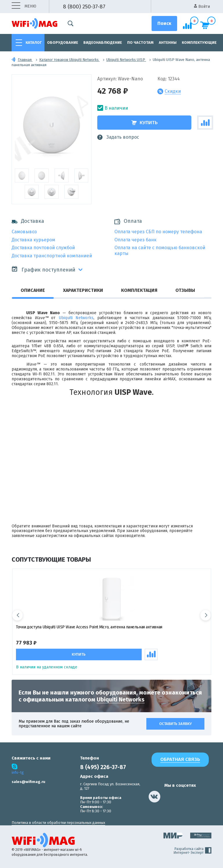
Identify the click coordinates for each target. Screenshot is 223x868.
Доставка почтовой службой (43, 248)
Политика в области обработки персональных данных (58, 823)
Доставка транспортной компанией (52, 256)
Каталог (34, 43)
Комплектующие (199, 43)
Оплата (133, 221)
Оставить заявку (175, 724)
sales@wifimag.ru (28, 782)
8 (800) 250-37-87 (84, 7)
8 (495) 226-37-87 (103, 767)
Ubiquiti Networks (76, 318)
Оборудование (63, 43)
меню (24, 7)
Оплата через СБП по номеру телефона (158, 232)
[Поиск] (164, 23)
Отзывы (185, 290)
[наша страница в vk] (154, 797)
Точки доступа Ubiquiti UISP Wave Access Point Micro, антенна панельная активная (89, 627)
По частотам (140, 43)
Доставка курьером (33, 240)
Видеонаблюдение (103, 43)
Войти (202, 7)
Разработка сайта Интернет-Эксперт (193, 851)
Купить (144, 123)
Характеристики (83, 290)
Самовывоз (24, 232)
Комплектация (139, 290)
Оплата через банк (135, 240)
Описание (33, 290)
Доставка (28, 221)
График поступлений (43, 269)
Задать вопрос (118, 137)
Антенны (168, 43)
